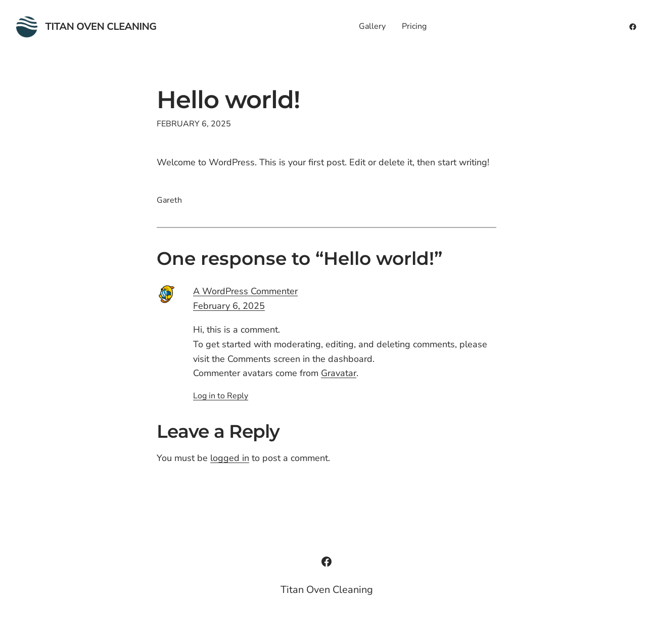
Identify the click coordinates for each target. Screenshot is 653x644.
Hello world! (228, 100)
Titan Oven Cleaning (101, 27)
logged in (230, 458)
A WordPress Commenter (245, 291)
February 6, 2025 (229, 306)
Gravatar (339, 373)
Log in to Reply (221, 396)
